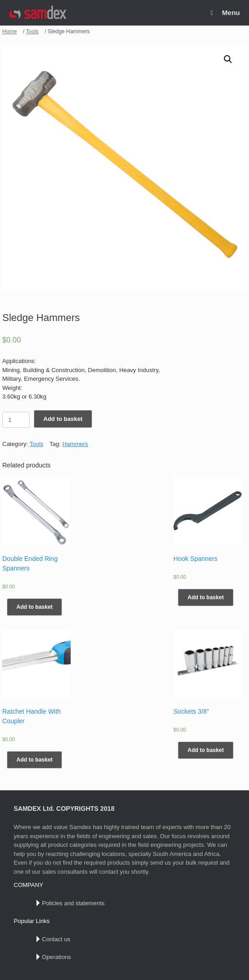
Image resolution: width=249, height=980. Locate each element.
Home (10, 31)
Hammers (75, 444)
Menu (225, 13)
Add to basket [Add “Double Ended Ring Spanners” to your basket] (34, 607)
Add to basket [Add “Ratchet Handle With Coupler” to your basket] (34, 760)
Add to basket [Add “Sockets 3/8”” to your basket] (205, 750)
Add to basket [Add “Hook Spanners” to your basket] (205, 597)
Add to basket (63, 419)
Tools (32, 31)
